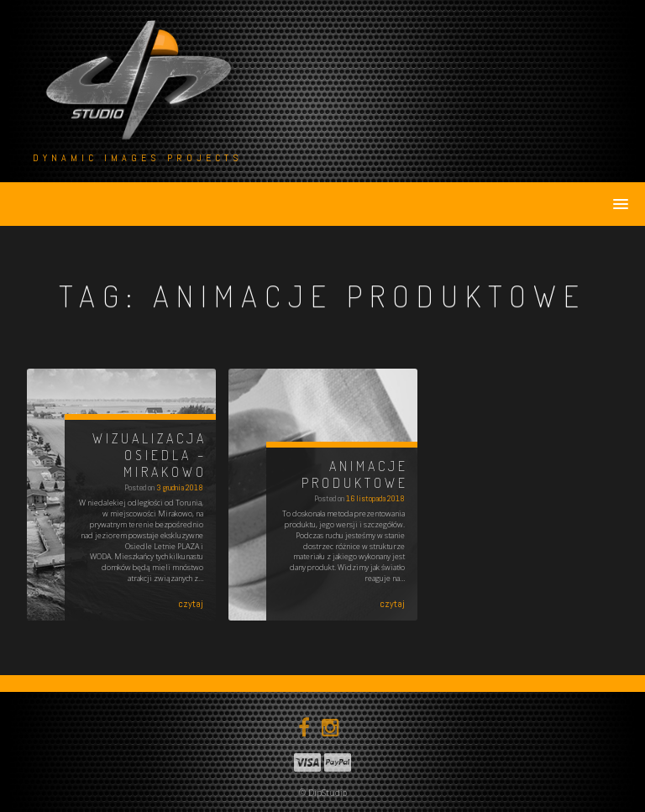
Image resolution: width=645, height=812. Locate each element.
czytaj (191, 604)
